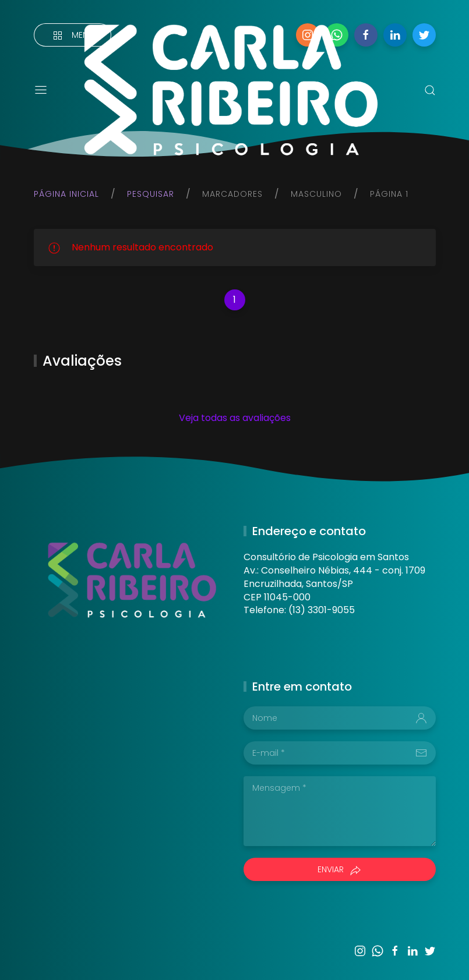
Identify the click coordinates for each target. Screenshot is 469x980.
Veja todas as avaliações (235, 418)
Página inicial (66, 194)
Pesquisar (151, 194)
